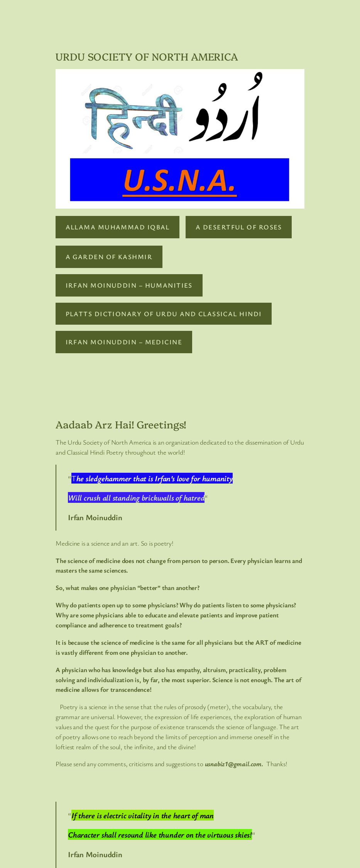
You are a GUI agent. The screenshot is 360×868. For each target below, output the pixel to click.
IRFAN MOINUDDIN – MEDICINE (124, 342)
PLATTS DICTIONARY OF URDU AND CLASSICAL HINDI (164, 314)
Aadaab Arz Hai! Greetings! (121, 424)
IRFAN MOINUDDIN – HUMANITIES (129, 285)
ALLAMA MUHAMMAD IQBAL (118, 227)
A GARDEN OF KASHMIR (109, 257)
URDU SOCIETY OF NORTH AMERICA (147, 56)
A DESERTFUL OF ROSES (239, 227)
